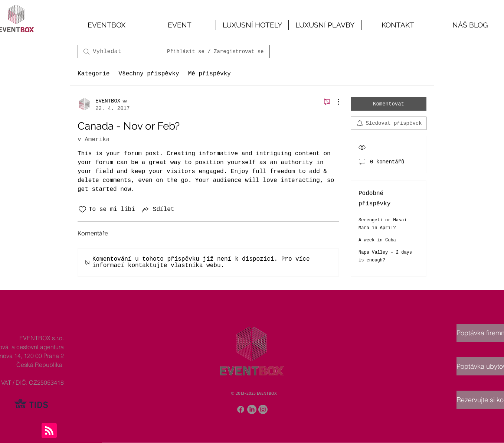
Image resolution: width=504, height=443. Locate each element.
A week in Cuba (377, 240)
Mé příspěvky (210, 74)
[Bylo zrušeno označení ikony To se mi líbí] (82, 209)
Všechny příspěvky (149, 74)
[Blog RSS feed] (49, 431)
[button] (179, 25)
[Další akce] (334, 102)
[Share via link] (158, 209)
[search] (115, 52)
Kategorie (94, 74)
